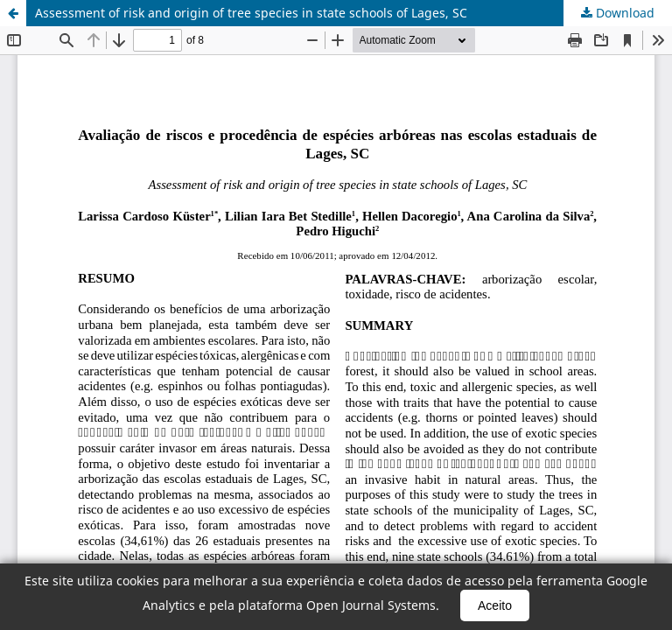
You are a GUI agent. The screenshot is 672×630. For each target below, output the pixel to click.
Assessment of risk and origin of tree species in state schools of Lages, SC (251, 13)
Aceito (495, 605)
